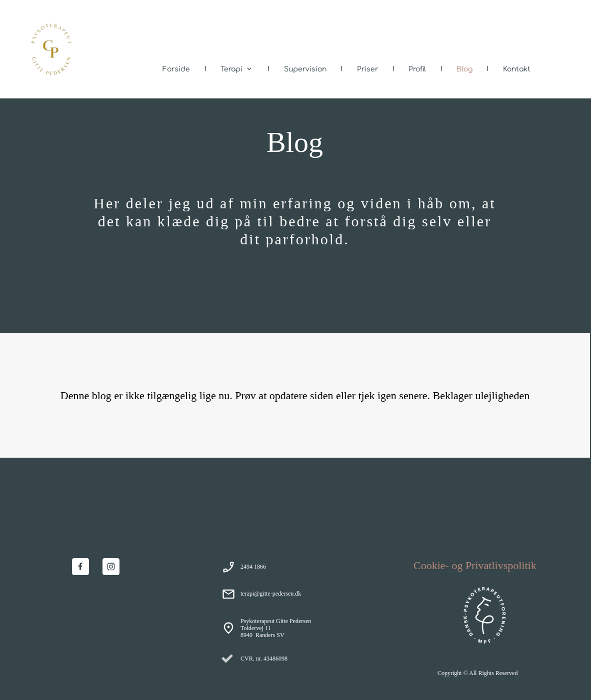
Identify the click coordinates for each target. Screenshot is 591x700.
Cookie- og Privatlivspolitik (475, 565)
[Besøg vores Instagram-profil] (111, 567)
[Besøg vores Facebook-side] (80, 567)
